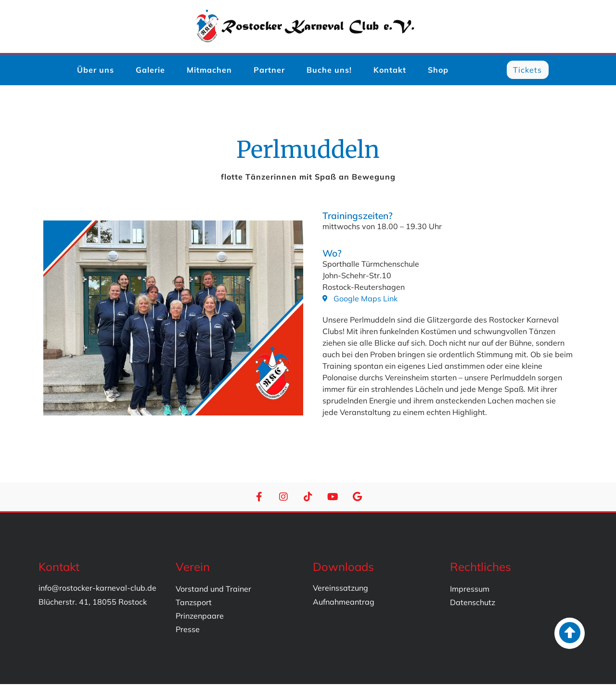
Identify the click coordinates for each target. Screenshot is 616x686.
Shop (438, 71)
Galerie (150, 71)
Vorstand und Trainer (213, 591)
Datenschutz (473, 604)
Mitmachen (209, 71)
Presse (188, 631)
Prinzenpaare (200, 618)
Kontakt (390, 71)
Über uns (96, 71)
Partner (269, 71)
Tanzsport (194, 604)
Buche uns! (329, 71)
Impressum (470, 591)
